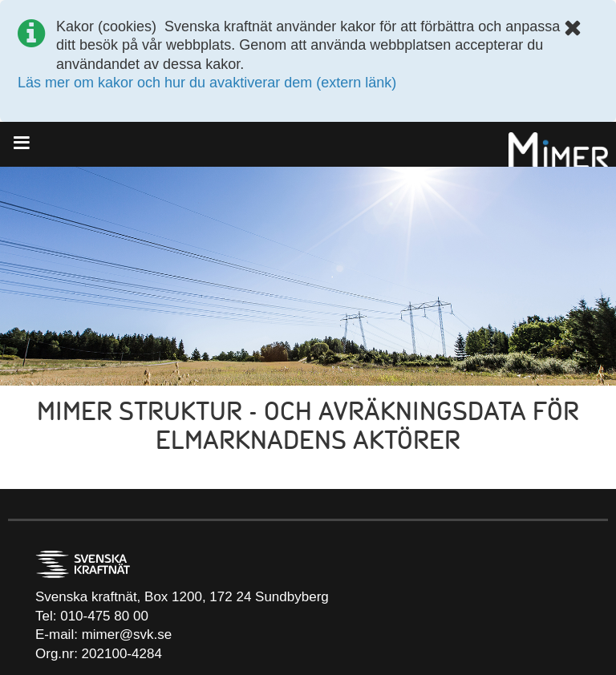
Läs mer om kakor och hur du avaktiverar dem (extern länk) (207, 83)
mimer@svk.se (127, 635)
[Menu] (27, 143)
